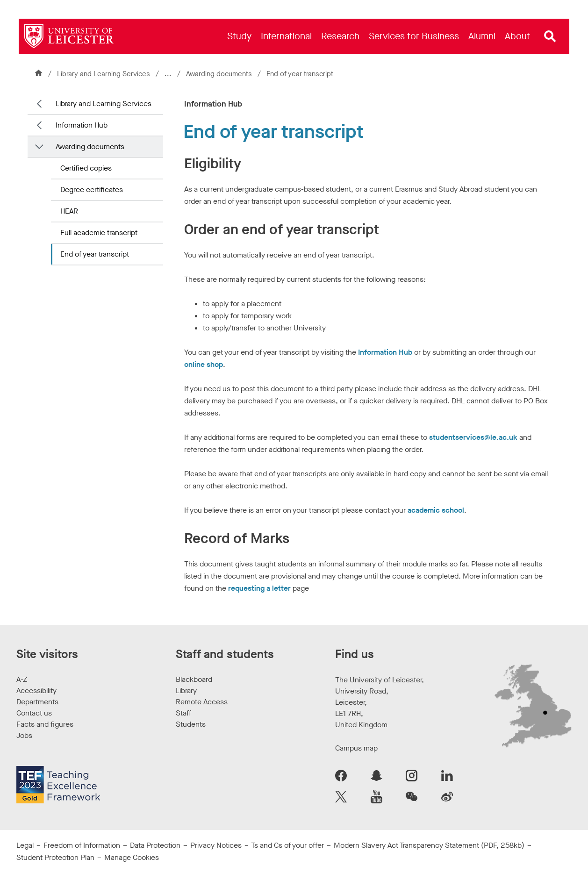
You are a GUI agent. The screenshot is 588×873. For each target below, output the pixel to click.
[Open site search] (550, 36)
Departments (37, 702)
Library (186, 691)
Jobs (24, 735)
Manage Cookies (132, 857)
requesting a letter (259, 588)
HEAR (69, 211)
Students (191, 724)
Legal (25, 845)
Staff (183, 713)
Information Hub (82, 125)
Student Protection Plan (55, 857)
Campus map (356, 748)
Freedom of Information (82, 845)
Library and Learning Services (104, 74)
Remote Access (202, 702)
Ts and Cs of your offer (287, 845)
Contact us (34, 713)
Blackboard (194, 679)
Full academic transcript (99, 233)
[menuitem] (239, 36)
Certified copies (86, 168)
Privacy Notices (216, 845)
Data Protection (155, 845)
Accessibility (36, 691)
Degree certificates (92, 190)
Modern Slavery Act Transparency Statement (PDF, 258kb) (429, 845)
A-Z (22, 679)
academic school (436, 510)
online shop (204, 364)
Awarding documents (220, 74)
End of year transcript (95, 254)
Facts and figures (45, 724)
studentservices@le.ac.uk (473, 437)
